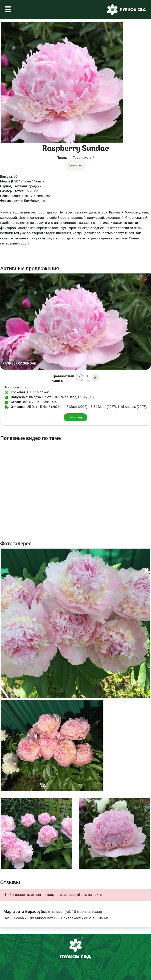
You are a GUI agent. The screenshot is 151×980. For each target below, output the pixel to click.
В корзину (75, 417)
